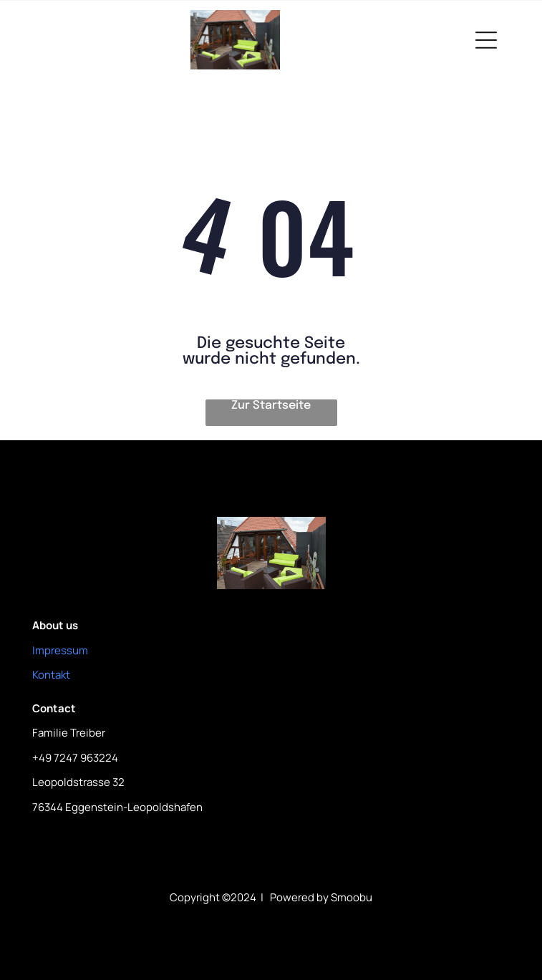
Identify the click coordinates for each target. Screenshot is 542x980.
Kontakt (51, 675)
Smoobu (352, 897)
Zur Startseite (271, 406)
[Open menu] (486, 40)
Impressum (60, 650)
